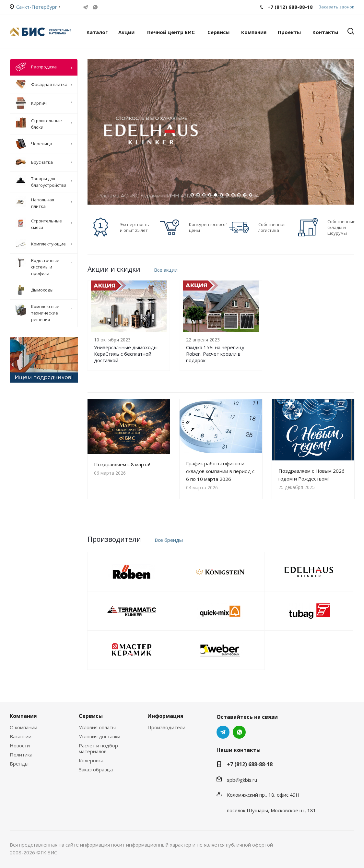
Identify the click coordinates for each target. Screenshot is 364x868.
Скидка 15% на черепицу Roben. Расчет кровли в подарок (215, 354)
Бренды (19, 764)
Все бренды (169, 540)
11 (251, 195)
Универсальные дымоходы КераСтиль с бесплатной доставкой (126, 354)
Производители (166, 727)
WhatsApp (95, 7)
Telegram (86, 7)
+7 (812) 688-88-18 (250, 764)
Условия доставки (100, 736)
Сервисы (91, 716)
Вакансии (21, 736)
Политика (21, 755)
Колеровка (91, 760)
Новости (20, 745)
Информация (165, 716)
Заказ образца (96, 769)
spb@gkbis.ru (242, 780)
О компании (23, 727)
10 (245, 195)
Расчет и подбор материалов (98, 748)
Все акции (166, 270)
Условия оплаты (97, 727)
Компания (23, 716)
